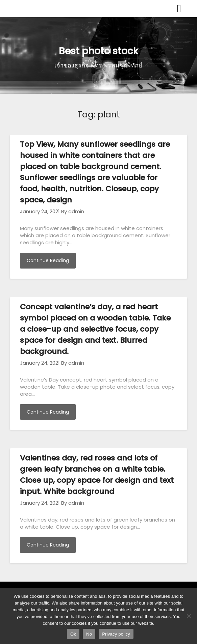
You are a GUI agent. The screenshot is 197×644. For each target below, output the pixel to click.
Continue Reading (48, 260)
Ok (73, 634)
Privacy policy (116, 634)
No (89, 634)
